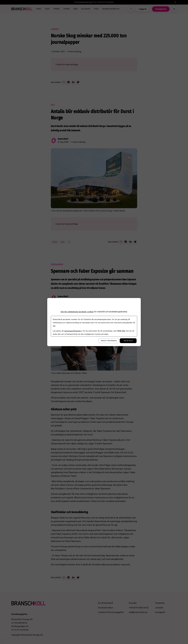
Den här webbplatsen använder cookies (77, 312)
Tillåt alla (128, 341)
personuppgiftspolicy (73, 331)
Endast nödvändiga (109, 341)
